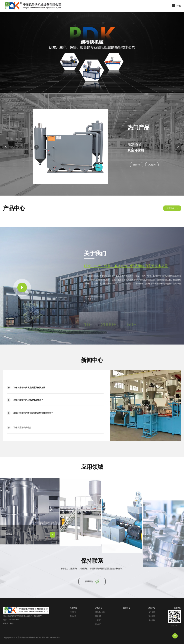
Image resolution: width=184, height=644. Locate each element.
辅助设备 (98, 616)
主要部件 (98, 620)
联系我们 (177, 608)
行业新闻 (152, 616)
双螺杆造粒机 (100, 612)
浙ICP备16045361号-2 (51, 637)
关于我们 (73, 608)
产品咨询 (152, 165)
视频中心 (126, 608)
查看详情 (137, 165)
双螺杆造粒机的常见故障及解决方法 (26, 395)
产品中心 (99, 608)
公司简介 (73, 612)
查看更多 (172, 212)
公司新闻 (152, 612)
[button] (6, 147)
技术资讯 (152, 620)
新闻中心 (152, 608)
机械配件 (98, 624)
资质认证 (73, 616)
